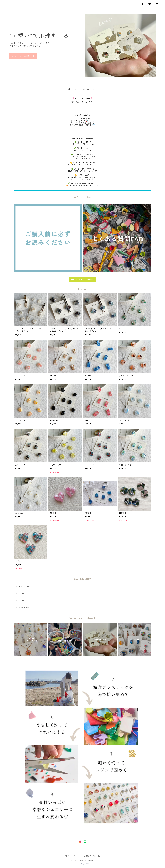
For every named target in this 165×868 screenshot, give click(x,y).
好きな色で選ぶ (20, 593)
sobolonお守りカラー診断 (83, 280)
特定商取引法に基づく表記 (92, 856)
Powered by (83, 864)
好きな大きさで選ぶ (21, 607)
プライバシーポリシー (72, 856)
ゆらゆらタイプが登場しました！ (83, 89)
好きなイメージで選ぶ (22, 586)
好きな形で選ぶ (20, 600)
